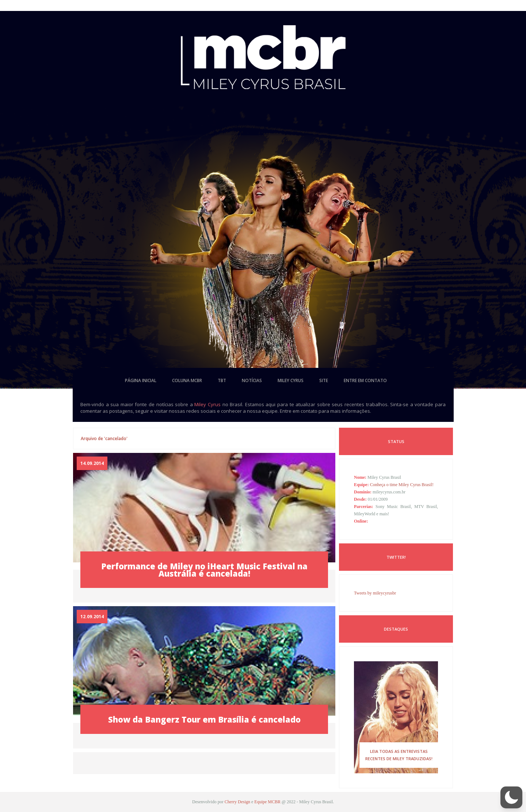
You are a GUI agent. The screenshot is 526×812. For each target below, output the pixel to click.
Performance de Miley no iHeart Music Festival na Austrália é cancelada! (204, 570)
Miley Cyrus (207, 404)
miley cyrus (291, 380)
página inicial (141, 380)
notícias (252, 380)
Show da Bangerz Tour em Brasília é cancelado (204, 719)
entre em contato (365, 380)
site (324, 380)
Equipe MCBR (267, 802)
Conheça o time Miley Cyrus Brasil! (402, 485)
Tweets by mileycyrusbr (375, 593)
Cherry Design (237, 802)
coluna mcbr (187, 380)
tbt (222, 380)
